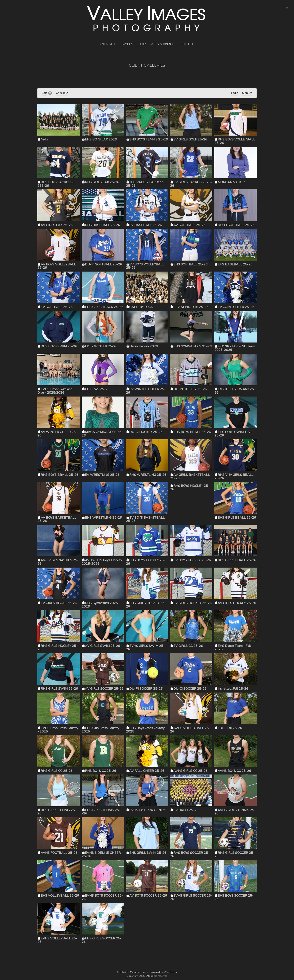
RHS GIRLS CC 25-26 (57, 771)
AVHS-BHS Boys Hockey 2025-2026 (102, 562)
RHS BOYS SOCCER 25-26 (190, 855)
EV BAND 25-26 (186, 810)
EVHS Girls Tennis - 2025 (148, 810)
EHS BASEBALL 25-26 (235, 264)
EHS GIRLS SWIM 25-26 (148, 853)
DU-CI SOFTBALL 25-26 (236, 225)
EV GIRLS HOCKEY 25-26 (193, 603)
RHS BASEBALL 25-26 (102, 225)
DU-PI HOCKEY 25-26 (190, 389)
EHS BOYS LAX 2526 (101, 139)
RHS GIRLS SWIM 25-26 (59, 689)
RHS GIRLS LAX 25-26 (102, 182)
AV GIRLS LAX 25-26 (57, 225)
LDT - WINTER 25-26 (101, 346)
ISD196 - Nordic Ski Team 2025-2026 (235, 348)
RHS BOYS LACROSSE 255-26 (56, 184)
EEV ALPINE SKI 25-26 (191, 307)
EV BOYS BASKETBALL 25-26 (145, 519)
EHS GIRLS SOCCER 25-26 (102, 940)
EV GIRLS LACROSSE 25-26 (191, 184)
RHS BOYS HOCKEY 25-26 (190, 488)
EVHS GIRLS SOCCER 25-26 (191, 897)
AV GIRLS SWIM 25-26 (102, 646)
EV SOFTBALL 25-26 (57, 307)
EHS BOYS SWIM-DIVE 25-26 (233, 434)
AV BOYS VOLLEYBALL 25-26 (57, 266)
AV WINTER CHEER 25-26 (57, 434)
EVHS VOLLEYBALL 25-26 (57, 940)
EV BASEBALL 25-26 (146, 225)
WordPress (170, 972)
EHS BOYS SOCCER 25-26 (234, 897)
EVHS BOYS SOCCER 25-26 (102, 897)
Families (127, 44)
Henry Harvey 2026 (144, 346)
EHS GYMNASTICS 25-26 (193, 346)
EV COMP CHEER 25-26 (236, 307)
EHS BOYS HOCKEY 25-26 (145, 562)
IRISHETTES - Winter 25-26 (235, 391)
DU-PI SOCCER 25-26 (146, 689)
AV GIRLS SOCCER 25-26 (104, 689)
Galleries (188, 44)
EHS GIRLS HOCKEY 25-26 (146, 605)
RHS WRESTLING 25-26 (148, 475)
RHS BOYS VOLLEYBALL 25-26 (235, 141)
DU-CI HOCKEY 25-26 (146, 432)
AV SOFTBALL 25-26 (189, 225)
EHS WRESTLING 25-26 (103, 518)
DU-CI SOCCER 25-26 (190, 689)
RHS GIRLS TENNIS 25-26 (57, 812)
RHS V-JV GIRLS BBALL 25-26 (234, 477)
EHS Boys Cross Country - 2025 (146, 730)
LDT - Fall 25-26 (230, 728)
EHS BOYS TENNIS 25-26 (149, 139)
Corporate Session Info (157, 44)
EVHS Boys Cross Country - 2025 (58, 730)
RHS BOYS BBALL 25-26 (60, 475)
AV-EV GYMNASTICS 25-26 (58, 562)
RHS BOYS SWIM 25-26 (59, 346)
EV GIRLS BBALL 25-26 (59, 603)
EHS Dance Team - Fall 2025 (233, 648)
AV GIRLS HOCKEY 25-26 (237, 603)
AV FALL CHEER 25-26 (147, 771)
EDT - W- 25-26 (97, 389)
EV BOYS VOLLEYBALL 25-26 (145, 266)
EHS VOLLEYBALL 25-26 (60, 896)
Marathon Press (139, 972)
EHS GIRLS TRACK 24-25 (104, 307)
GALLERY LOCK (141, 307)
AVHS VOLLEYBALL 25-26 (190, 730)
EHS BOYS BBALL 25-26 (192, 432)
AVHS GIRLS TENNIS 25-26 (235, 812)
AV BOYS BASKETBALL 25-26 (57, 519)
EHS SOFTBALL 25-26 (190, 264)
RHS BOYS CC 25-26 (101, 771)
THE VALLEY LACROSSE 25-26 (146, 184)
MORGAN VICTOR (231, 182)
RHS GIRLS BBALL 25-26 (237, 560)
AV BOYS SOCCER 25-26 (148, 896)
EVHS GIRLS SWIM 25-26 (145, 648)
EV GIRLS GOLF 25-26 (190, 139)
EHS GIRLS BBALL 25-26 (237, 518)
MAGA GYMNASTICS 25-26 (102, 434)
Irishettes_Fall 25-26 (233, 689)
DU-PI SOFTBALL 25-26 (104, 264)
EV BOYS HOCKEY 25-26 (192, 560)
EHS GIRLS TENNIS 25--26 (101, 812)
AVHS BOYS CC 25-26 (234, 771)
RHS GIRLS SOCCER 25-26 (234, 855)
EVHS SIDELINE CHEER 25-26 (101, 855)
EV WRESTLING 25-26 (102, 475)
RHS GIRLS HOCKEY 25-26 (57, 648)
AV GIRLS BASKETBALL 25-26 (190, 477)
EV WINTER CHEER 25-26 (146, 391)
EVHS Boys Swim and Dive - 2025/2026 (55, 391)
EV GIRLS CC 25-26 (188, 646)
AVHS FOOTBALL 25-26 (59, 853)
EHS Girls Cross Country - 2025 (102, 730)
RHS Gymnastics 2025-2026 (100, 605)
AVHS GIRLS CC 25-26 (190, 771)
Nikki (44, 139)
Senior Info (107, 44)
